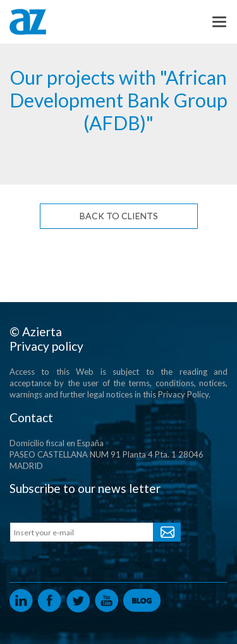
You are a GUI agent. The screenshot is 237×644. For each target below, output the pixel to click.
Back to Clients (119, 216)
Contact (31, 417)
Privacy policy (46, 346)
